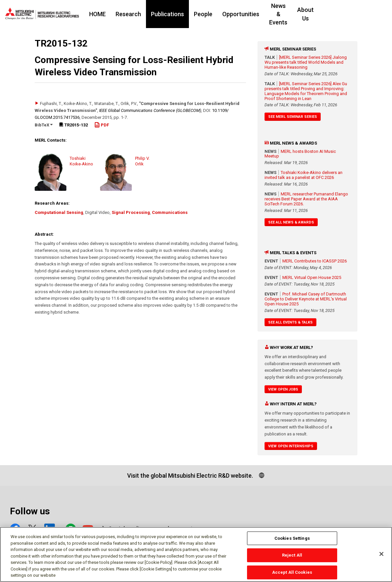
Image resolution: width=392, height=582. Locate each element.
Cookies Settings (292, 538)
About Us (339, 14)
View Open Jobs (283, 389)
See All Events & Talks (290, 322)
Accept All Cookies (292, 572)
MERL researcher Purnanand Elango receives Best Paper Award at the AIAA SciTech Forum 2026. (306, 199)
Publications (176, 14)
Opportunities (249, 14)
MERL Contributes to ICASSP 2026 (315, 261)
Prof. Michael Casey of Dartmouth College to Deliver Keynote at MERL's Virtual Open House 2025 (306, 299)
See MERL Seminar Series (293, 117)
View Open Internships (291, 446)
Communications (170, 212)
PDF (102, 125)
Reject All (292, 555)
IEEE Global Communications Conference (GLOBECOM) (150, 110)
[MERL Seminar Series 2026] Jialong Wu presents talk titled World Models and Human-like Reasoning (306, 62)
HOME (106, 14)
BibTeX (44, 125)
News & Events (297, 14)
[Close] (381, 554)
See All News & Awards (291, 222)
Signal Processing (131, 212)
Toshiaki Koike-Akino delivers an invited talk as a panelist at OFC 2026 (303, 175)
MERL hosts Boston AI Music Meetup (300, 154)
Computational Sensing (59, 212)
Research (137, 14)
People (211, 14)
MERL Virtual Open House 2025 (312, 277)
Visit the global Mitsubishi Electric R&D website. (190, 476)
